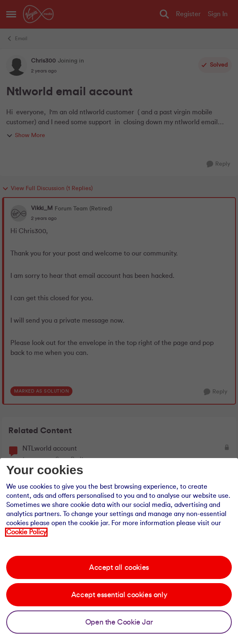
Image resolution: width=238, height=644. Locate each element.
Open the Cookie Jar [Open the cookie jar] (119, 622)
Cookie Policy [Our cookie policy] (26, 532)
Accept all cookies (119, 567)
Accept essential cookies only (119, 595)
